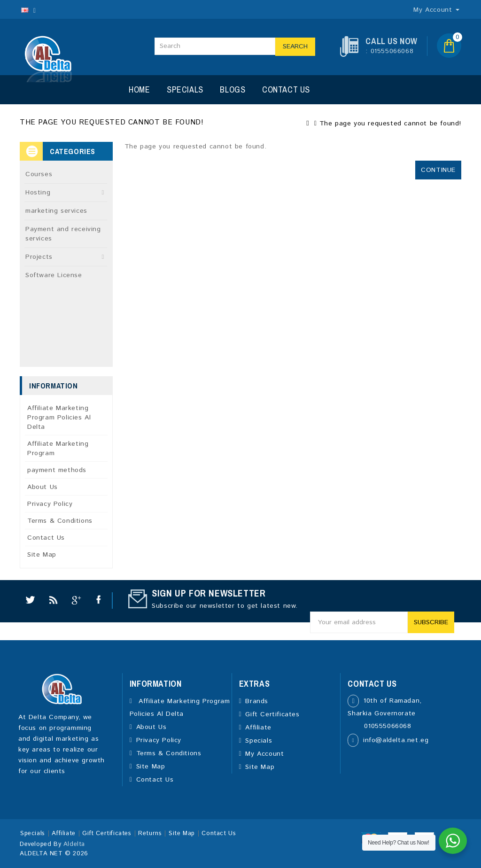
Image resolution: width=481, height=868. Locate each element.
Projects (39, 257)
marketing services (56, 211)
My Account (264, 754)
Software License (54, 275)
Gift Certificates (272, 714)
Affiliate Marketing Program (58, 449)
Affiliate (258, 728)
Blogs (233, 89)
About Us (43, 487)
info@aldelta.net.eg (396, 740)
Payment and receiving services (63, 234)
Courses (39, 174)
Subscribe (431, 622)
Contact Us (286, 89)
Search (295, 46)
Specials (185, 89)
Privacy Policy (50, 504)
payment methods (57, 470)
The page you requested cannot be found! (390, 124)
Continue (438, 170)
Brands (257, 701)
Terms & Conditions (60, 521)
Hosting (38, 193)
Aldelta (74, 844)
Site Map (42, 555)
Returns (150, 833)
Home (139, 89)
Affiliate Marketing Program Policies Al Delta (59, 418)
